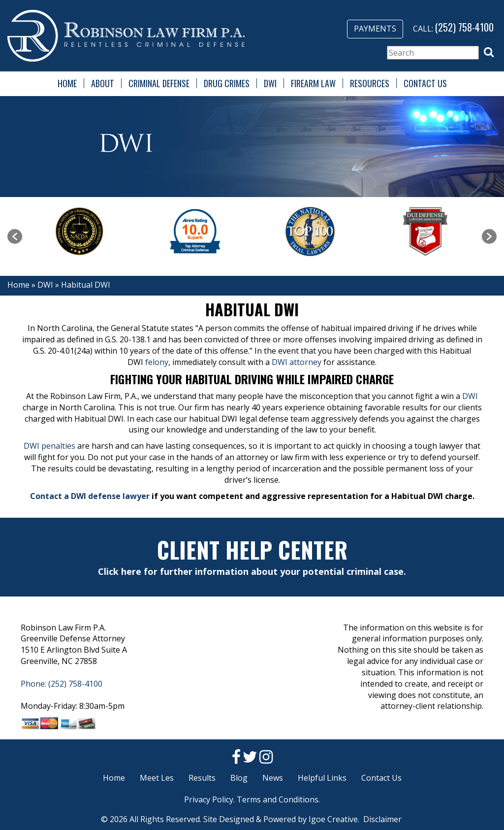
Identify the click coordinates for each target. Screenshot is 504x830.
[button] (489, 52)
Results (202, 778)
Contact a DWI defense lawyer (90, 496)
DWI (270, 83)
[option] (80, 232)
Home (67, 83)
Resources (370, 83)
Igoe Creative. (334, 819)
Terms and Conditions (278, 799)
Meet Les (157, 778)
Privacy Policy (209, 799)
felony (157, 362)
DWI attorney (297, 362)
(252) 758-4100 (464, 27)
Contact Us (425, 83)
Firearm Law (313, 83)
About (103, 83)
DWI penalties (49, 446)
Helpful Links (322, 778)
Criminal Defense (159, 83)
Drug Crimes (227, 83)
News (273, 778)
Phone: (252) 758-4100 (62, 684)
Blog (239, 778)
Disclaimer (382, 819)
